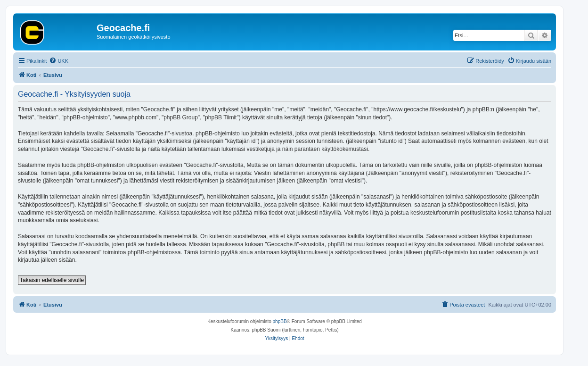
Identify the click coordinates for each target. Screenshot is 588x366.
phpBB (280, 321)
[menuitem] (59, 61)
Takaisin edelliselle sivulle (52, 280)
